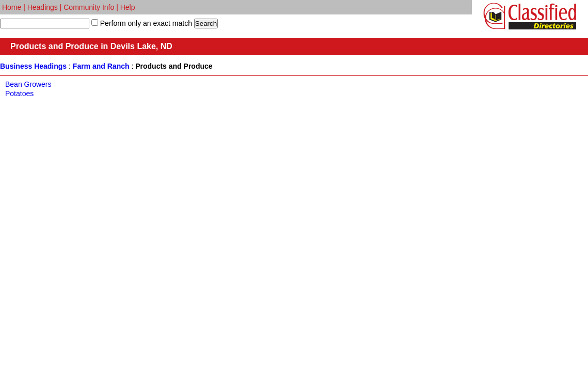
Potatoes (19, 94)
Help (128, 7)
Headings (43, 7)
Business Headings (33, 66)
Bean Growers (28, 84)
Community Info (89, 7)
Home (12, 7)
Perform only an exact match (145, 23)
